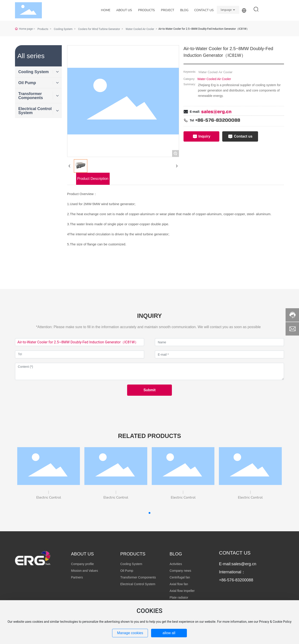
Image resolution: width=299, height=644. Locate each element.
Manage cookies (130, 633)
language (226, 10)
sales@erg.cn (216, 112)
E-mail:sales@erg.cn (238, 564)
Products (43, 29)
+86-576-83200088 (218, 120)
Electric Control (49, 497)
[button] (149, 513)
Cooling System (63, 29)
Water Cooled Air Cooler (214, 79)
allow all (169, 633)
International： (232, 572)
